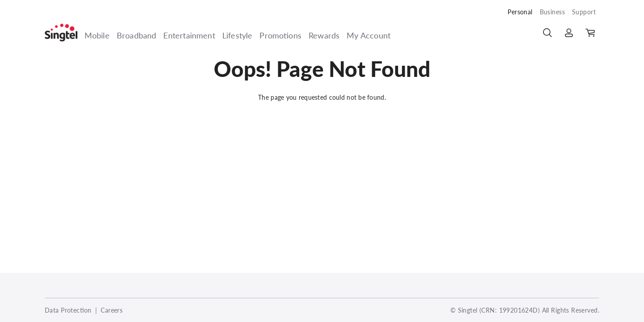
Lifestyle (237, 35)
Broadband (137, 35)
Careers (112, 310)
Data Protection (68, 310)
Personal (520, 12)
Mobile (97, 35)
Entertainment (189, 35)
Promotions (280, 35)
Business (552, 12)
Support (584, 12)
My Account (369, 35)
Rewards (324, 35)
